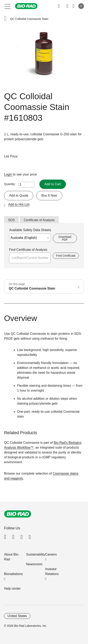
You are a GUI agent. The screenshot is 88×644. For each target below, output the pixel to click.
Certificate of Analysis (39, 220)
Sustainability (36, 554)
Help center (12, 589)
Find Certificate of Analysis (28, 250)
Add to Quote (19, 195)
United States (17, 616)
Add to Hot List (19, 204)
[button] (5, 19)
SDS (11, 220)
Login (9, 174)
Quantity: (10, 184)
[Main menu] (8, 6)
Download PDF (65, 238)
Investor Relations (52, 571)
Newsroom (34, 564)
